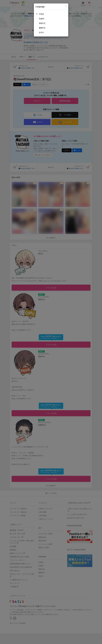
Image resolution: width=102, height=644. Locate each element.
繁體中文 (42, 28)
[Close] (66, 6)
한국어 (41, 32)
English (42, 19)
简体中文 (42, 23)
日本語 (41, 14)
